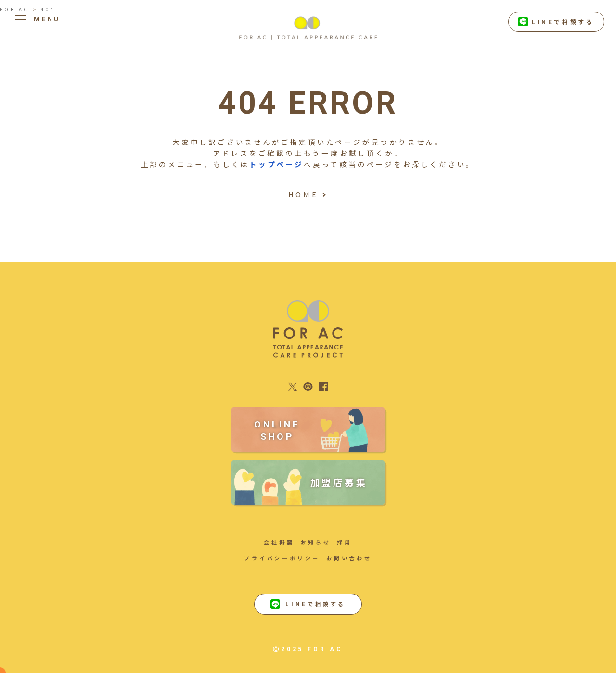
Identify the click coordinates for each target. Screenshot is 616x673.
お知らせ (315, 542)
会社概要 (279, 542)
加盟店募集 (339, 482)
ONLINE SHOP (277, 430)
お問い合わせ (349, 558)
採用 (345, 542)
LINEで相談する (556, 22)
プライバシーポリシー (282, 558)
